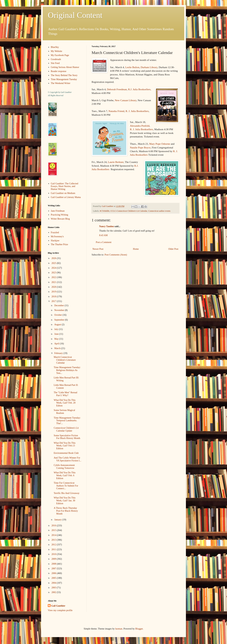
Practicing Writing (60, 215)
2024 (54, 268)
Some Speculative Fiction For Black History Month (67, 437)
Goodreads (56, 59)
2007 (54, 569)
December (59, 305)
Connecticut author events (159, 211)
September (60, 320)
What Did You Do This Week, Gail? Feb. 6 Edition (65, 475)
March (58, 348)
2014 (54, 535)
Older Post (173, 249)
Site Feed (55, 63)
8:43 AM (103, 235)
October (58, 315)
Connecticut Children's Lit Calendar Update (66, 429)
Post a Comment (104, 242)
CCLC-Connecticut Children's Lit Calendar (129, 211)
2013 (54, 540)
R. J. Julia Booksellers (137, 111)
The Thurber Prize (59, 244)
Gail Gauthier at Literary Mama (66, 197)
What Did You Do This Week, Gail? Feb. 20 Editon (65, 403)
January (58, 520)
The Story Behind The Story (64, 75)
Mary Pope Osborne (160, 144)
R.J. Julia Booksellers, (140, 89)
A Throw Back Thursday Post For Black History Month (66, 511)
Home (136, 249)
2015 (54, 530)
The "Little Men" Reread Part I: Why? (65, 394)
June (57, 334)
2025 (54, 263)
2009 (54, 559)
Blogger (139, 629)
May (57, 339)
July (56, 329)
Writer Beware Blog (60, 219)
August (58, 325)
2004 (54, 583)
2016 (54, 526)
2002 (54, 592)
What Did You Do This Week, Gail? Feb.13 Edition (65, 446)
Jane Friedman (58, 211)
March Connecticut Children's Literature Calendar (65, 360)
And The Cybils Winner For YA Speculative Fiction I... (68, 459)
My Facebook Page (60, 55)
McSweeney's (57, 237)
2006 (54, 573)
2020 (54, 287)
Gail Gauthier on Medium (63, 193)
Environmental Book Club (66, 453)
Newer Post (98, 249)
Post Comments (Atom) (116, 255)
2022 (54, 277)
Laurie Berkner (116, 162)
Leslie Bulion (132, 67)
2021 (54, 282)
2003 (54, 588)
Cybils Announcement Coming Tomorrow (64, 467)
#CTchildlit (104, 211)
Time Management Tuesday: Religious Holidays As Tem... (67, 370)
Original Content (75, 15)
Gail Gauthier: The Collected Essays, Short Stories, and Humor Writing (65, 186)
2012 (54, 545)
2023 (54, 273)
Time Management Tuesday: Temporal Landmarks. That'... (67, 421)
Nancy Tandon (107, 226)
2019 (54, 292)
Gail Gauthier (58, 606)
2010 (54, 554)
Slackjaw (55, 241)
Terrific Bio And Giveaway (67, 493)
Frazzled (55, 232)
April (57, 344)
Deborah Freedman (117, 89)
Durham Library (149, 67)
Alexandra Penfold (140, 126)
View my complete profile (60, 610)
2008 (54, 564)
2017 (54, 301)
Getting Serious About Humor (65, 67)
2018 (54, 297)
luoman (119, 629)
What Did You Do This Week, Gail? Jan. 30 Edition (65, 501)
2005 (54, 578)
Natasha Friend (116, 111)
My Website (56, 51)
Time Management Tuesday (64, 79)
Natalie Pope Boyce (140, 147)
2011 (54, 549)
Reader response (59, 71)
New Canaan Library (126, 100)
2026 (54, 258)
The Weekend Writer (61, 83)
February (59, 353)
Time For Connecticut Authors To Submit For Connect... (66, 486)
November (60, 310)
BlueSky (55, 47)
